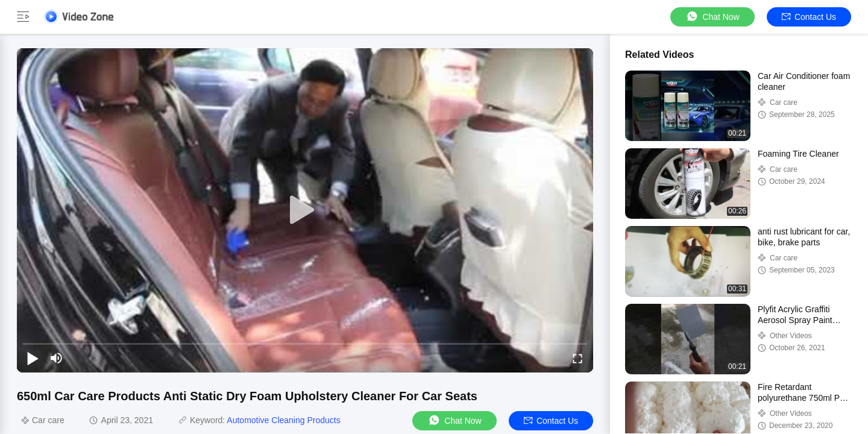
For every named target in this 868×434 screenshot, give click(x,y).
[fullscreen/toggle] (577, 358)
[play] (305, 210)
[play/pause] (33, 358)
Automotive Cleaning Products (283, 420)
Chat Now (712, 17)
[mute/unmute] (57, 358)
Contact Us (809, 17)
